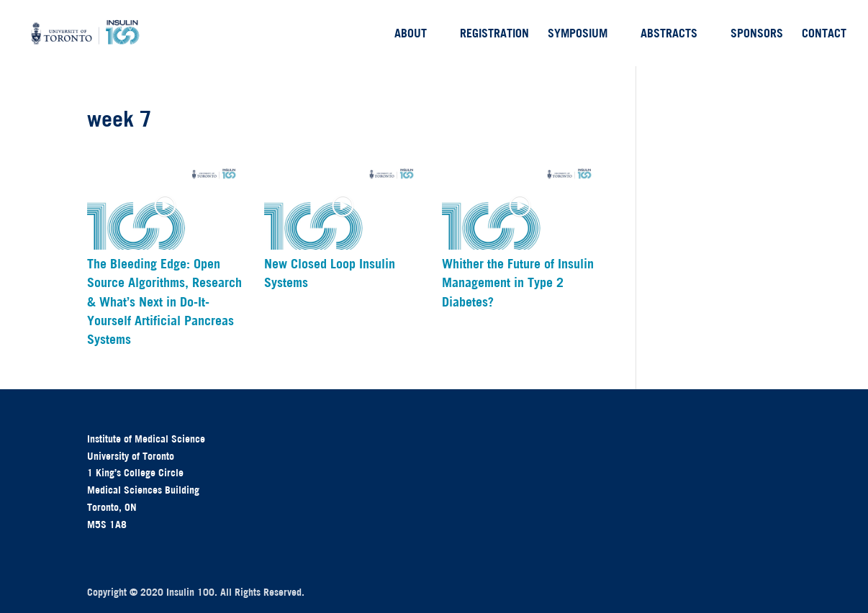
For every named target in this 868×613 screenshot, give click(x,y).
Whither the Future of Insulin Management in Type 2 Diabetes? (518, 283)
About (411, 34)
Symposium (578, 34)
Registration (494, 34)
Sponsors (757, 34)
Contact (824, 34)
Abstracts (669, 34)
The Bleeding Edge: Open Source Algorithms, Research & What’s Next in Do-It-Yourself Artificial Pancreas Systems (164, 302)
